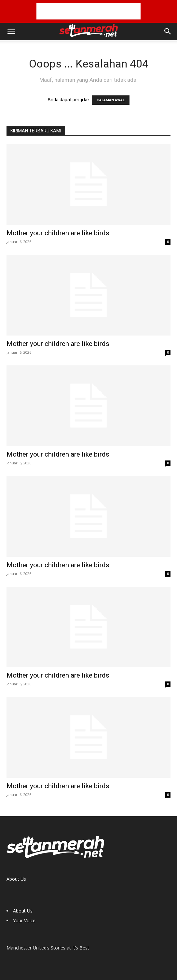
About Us (16, 879)
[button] (11, 31)
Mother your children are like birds (58, 233)
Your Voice (24, 920)
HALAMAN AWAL (111, 100)
